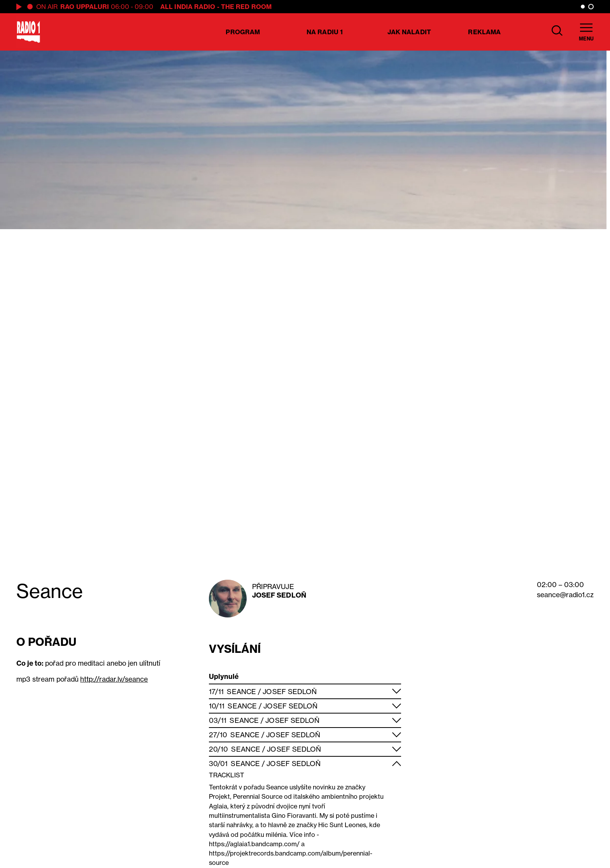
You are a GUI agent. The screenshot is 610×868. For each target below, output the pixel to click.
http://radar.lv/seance (114, 679)
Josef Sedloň (279, 595)
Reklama (484, 32)
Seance (241, 692)
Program (243, 32)
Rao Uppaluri (85, 7)
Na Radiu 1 (325, 32)
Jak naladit (409, 32)
